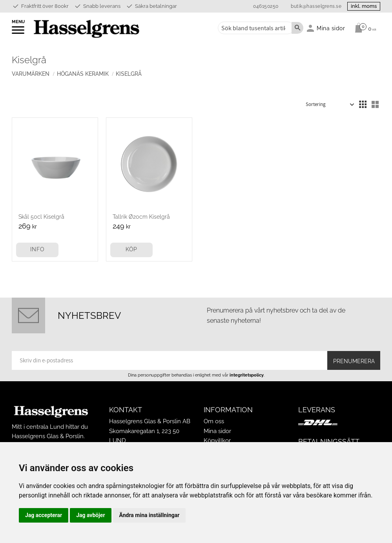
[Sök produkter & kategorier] (254, 28)
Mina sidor (217, 431)
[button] (19, 33)
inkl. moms (364, 6)
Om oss (214, 421)
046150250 (266, 6)
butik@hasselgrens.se (316, 6)
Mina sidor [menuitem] (331, 28)
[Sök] (297, 28)
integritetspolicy (247, 375)
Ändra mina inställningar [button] (150, 515)
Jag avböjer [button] (90, 515)
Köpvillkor (217, 441)
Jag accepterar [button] (44, 515)
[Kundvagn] (364, 28)
